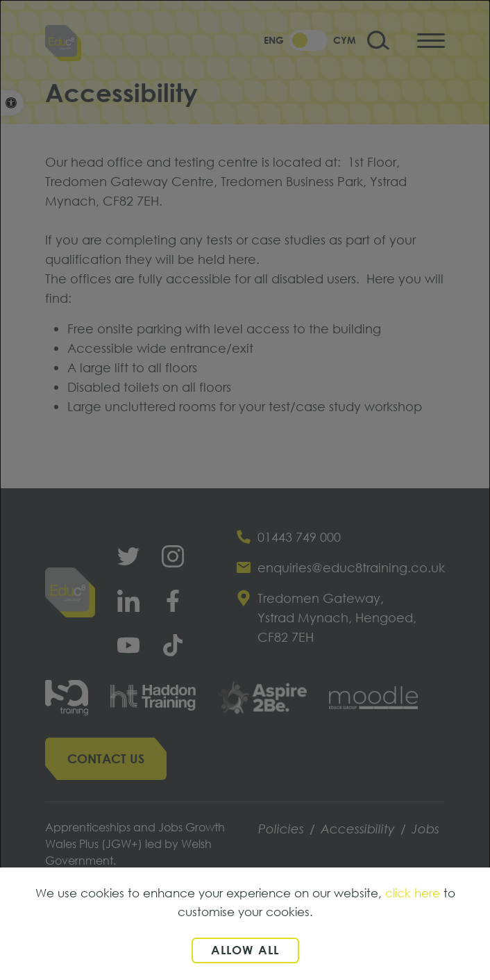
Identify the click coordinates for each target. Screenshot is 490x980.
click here (413, 893)
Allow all (245, 950)
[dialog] (245, 490)
